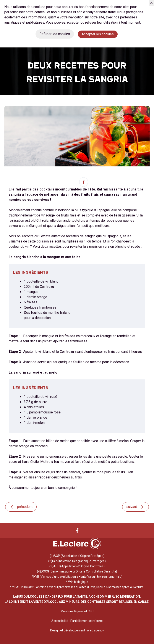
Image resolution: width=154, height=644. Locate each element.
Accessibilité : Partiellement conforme (77, 621)
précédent (21, 507)
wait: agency (95, 630)
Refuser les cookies (55, 34)
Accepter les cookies (98, 34)
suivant (135, 507)
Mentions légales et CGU (77, 611)
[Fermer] (151, 3)
